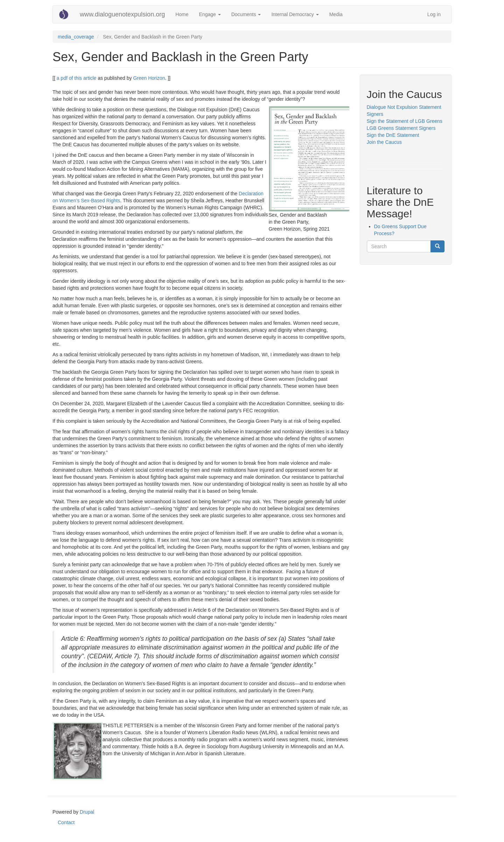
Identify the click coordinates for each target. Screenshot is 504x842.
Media (336, 14)
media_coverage (76, 37)
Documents (246, 14)
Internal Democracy (295, 14)
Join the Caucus (385, 142)
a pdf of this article (77, 78)
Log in (434, 14)
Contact (66, 822)
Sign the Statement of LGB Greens (405, 121)
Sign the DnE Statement (393, 135)
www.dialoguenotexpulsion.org (122, 14)
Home (182, 14)
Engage (210, 14)
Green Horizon (149, 78)
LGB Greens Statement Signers (401, 128)
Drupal (87, 812)
